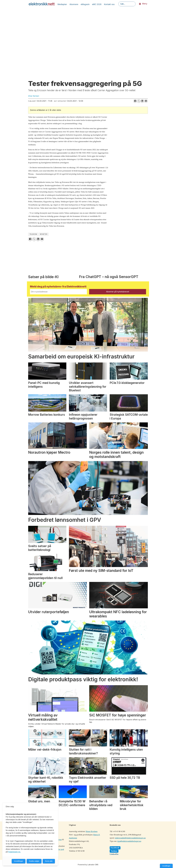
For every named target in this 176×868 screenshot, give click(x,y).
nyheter (44, 234)
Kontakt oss (109, 4)
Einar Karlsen (92, 832)
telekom (33, 234)
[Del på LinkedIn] (142, 101)
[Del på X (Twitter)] (139, 101)
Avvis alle (49, 861)
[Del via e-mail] (146, 101)
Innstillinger (166, 866)
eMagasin (85, 4)
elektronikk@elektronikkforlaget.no (130, 838)
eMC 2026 (97, 4)
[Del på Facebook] (135, 101)
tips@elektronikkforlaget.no (129, 841)
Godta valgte (34, 861)
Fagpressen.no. (14, 852)
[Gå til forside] (42, 4)
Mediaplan (62, 4)
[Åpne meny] (140, 4)
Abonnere (74, 4)
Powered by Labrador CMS (88, 865)
